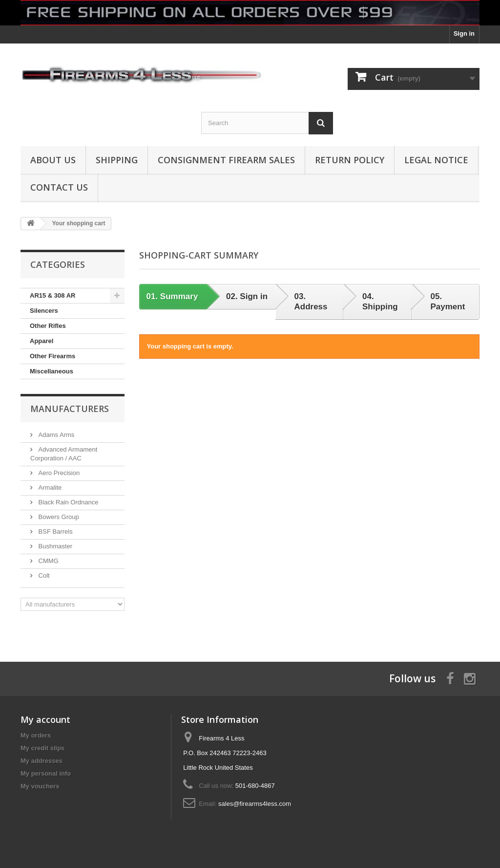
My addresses (42, 761)
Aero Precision (58, 473)
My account (45, 719)
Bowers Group (58, 517)
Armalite (49, 488)
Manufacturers (70, 409)
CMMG (48, 561)
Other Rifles (48, 326)
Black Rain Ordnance (67, 502)
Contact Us (59, 187)
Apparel (42, 341)
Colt (43, 575)
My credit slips (42, 748)
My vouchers (40, 786)
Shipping (117, 160)
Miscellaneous (52, 371)
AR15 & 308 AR (52, 295)
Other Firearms (52, 356)
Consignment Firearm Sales (226, 160)
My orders (36, 735)
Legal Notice (436, 160)
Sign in (464, 33)
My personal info (46, 773)
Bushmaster (54, 546)
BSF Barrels (55, 532)
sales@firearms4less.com (255, 804)
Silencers (44, 311)
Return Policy (350, 160)
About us (53, 160)
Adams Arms (55, 435)
